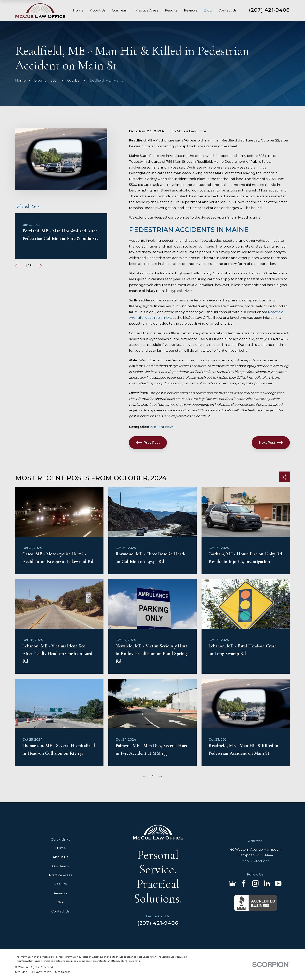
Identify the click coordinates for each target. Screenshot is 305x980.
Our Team (60, 866)
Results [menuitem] (171, 10)
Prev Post (148, 443)
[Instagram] (255, 883)
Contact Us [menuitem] (228, 10)
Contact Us (60, 911)
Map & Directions (255, 861)
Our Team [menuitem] (120, 10)
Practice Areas (61, 875)
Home (60, 848)
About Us (60, 857)
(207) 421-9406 (269, 10)
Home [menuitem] (78, 10)
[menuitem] (21, 972)
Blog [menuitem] (208, 10)
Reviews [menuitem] (191, 10)
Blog (61, 902)
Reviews (61, 893)
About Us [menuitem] (98, 10)
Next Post (271, 443)
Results (60, 884)
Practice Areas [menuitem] (147, 10)
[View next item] (38, 266)
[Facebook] (244, 883)
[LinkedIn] (267, 883)
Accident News (162, 427)
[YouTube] (278, 883)
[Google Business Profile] (232, 883)
